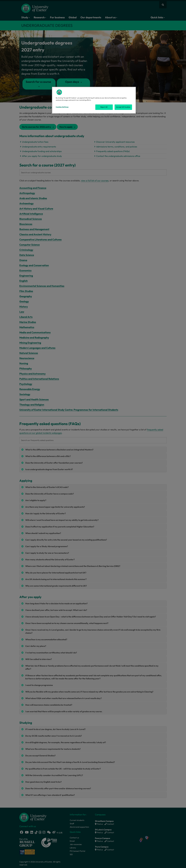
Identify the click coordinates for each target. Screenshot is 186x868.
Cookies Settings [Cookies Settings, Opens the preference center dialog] (62, 107)
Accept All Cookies (123, 107)
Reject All (104, 107)
